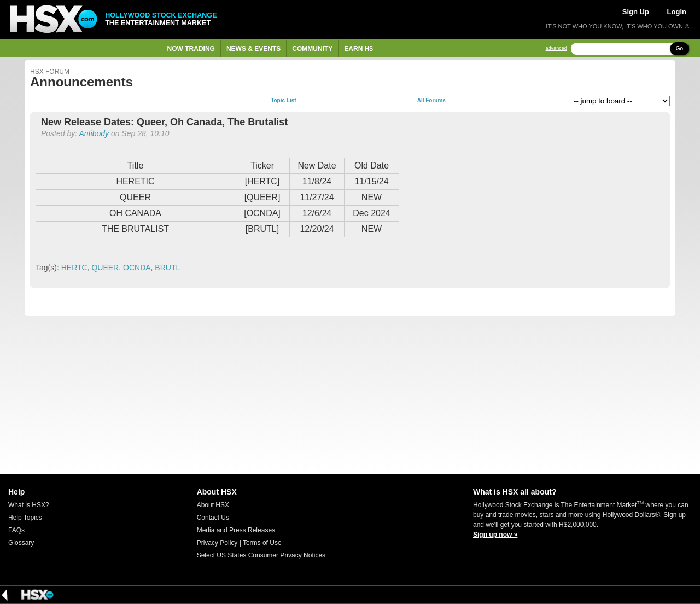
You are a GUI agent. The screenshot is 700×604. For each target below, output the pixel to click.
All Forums (431, 101)
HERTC (74, 268)
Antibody (94, 133)
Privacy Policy (217, 543)
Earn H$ (358, 49)
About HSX (213, 505)
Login (677, 12)
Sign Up (636, 12)
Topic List (283, 101)
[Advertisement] (350, 395)
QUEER (105, 268)
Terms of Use (262, 543)
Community (312, 49)
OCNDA (137, 268)
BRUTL (167, 268)
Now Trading (191, 49)
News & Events (253, 49)
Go (679, 48)
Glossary (21, 543)
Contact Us (213, 518)
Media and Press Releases (236, 530)
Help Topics (25, 518)
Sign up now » (495, 535)
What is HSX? (29, 505)
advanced (556, 48)
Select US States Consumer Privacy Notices (261, 555)
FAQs (16, 530)
